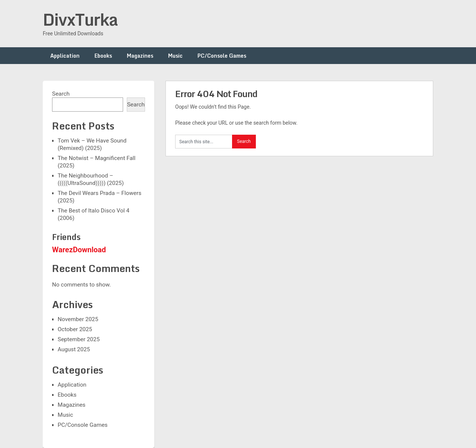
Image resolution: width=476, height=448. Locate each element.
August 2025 (74, 349)
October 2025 (75, 329)
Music (175, 56)
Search (61, 94)
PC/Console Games (222, 56)
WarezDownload (79, 250)
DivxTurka (80, 19)
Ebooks (103, 56)
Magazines (140, 56)
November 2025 (78, 319)
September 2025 (79, 339)
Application (65, 56)
